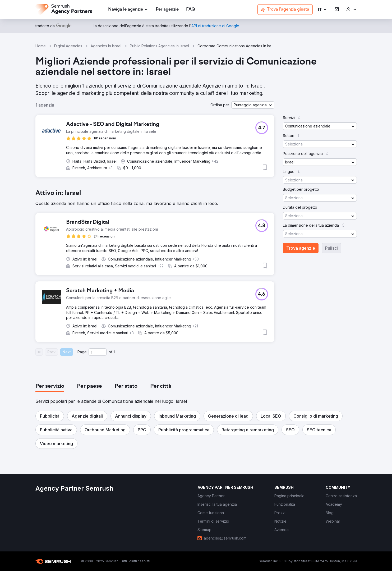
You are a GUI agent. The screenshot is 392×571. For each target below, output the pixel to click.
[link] (167, 10)
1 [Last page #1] (114, 352)
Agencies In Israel (106, 46)
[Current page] (98, 352)
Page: (82, 352)
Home (41, 46)
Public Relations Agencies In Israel (159, 46)
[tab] (50, 386)
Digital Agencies (68, 46)
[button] (323, 10)
